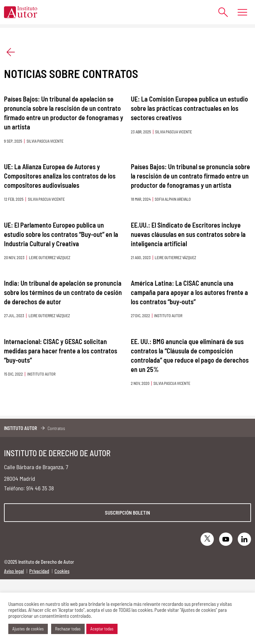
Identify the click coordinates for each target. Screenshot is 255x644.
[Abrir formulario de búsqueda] (220, 12)
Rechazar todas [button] (68, 629)
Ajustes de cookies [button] (28, 629)
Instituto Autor (21, 428)
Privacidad (39, 571)
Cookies (62, 571)
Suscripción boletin (127, 513)
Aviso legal (14, 571)
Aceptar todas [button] (102, 629)
